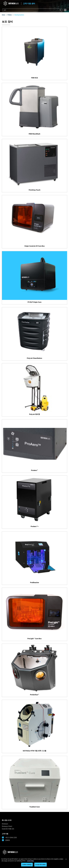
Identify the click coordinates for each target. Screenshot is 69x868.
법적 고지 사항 (21, 860)
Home (3, 15)
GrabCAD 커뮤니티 (8, 829)
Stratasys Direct (7, 826)
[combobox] (32, 10)
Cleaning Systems (19, 15)
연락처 (6, 840)
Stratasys (5, 824)
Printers (10, 15)
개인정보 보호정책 (33, 860)
